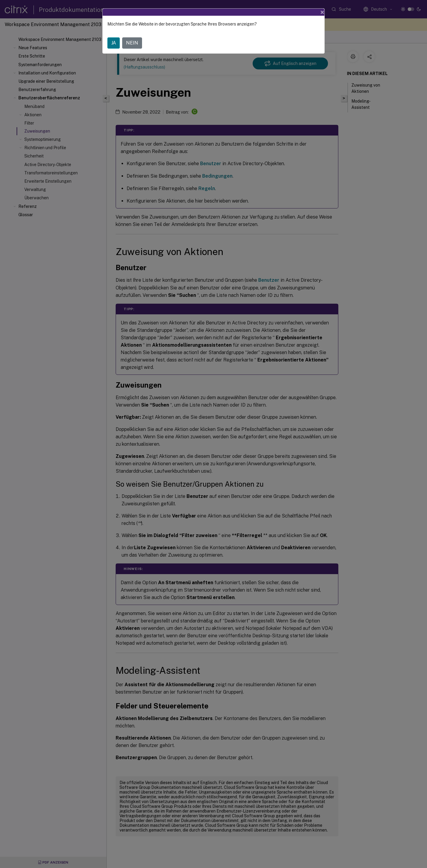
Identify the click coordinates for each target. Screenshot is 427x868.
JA (114, 43)
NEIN (132, 43)
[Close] (322, 12)
